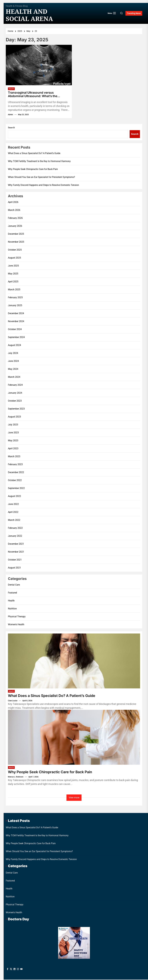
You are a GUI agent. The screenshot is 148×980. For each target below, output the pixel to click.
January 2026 (15, 227)
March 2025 (14, 290)
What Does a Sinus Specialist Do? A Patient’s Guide (34, 154)
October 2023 (15, 401)
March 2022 (14, 521)
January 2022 (15, 536)
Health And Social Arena (29, 15)
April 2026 (13, 203)
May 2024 (13, 370)
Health (11, 89)
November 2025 (16, 242)
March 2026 (14, 211)
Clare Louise (13, 701)
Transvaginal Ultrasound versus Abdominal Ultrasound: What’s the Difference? (34, 95)
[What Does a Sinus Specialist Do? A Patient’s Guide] (74, 661)
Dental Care (14, 585)
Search (11, 128)
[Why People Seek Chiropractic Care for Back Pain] (74, 738)
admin (10, 115)
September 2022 (16, 489)
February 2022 (15, 529)
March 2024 (14, 378)
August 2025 (14, 258)
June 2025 (13, 266)
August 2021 (14, 568)
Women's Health (16, 625)
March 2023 (14, 457)
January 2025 (15, 306)
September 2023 (16, 409)
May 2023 (13, 441)
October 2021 (15, 560)
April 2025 (13, 282)
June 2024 (13, 362)
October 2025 (15, 250)
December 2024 (16, 314)
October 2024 (15, 330)
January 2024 (15, 393)
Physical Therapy (17, 617)
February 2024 (15, 385)
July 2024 (13, 354)
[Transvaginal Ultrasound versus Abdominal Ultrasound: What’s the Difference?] (39, 65)
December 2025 (16, 234)
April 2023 (13, 449)
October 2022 (15, 481)
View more (74, 798)
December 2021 (16, 544)
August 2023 (14, 417)
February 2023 (15, 465)
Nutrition (12, 609)
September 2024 (16, 338)
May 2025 (13, 274)
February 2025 (15, 298)
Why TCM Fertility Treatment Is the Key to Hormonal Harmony (39, 162)
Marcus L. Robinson (16, 777)
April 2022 (13, 513)
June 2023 (13, 433)
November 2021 (16, 552)
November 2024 (16, 322)
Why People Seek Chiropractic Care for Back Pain (33, 170)
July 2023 (13, 425)
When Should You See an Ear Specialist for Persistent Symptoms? (41, 178)
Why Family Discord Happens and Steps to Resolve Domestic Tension (43, 186)
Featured (12, 593)
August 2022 (14, 497)
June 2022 (13, 505)
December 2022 (16, 473)
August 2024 (14, 346)
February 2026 (15, 219)
